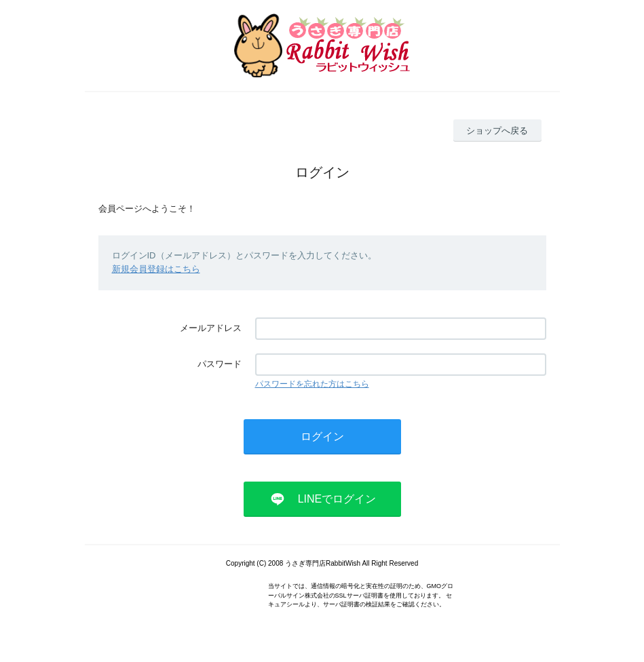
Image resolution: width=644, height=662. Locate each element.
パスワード (220, 364)
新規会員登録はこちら (156, 269)
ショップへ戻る (497, 131)
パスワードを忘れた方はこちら (312, 384)
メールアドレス (211, 328)
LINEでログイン (337, 499)
